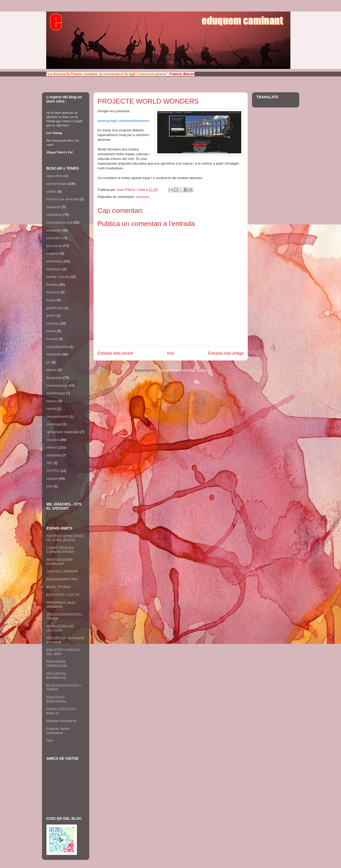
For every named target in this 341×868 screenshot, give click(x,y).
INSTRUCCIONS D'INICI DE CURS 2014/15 (65, 538)
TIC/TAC (53, 471)
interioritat (54, 354)
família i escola (58, 277)
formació (53, 292)
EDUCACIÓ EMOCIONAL (57, 699)
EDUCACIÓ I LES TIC (63, 595)
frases (51, 300)
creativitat (54, 230)
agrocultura (55, 176)
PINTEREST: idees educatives (61, 605)
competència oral (59, 222)
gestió (51, 316)
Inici (171, 353)
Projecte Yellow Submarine (58, 731)
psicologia (54, 424)
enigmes (53, 253)
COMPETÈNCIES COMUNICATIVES (61, 550)
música (52, 401)
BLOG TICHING (59, 587)
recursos (143, 197)
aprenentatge (57, 184)
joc (49, 362)
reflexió (52, 447)
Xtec (50, 740)
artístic (51, 192)
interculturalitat (58, 347)
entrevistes (55, 261)
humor (51, 331)
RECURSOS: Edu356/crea (57, 676)
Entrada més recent (116, 353)
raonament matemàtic (63, 432)
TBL (50, 463)
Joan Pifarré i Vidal (131, 190)
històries (53, 323)
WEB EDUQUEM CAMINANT (60, 562)
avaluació (54, 207)
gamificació (55, 308)
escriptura (54, 269)
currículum (54, 238)
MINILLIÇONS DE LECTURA (60, 628)
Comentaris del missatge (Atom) (182, 370)
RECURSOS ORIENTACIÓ (57, 664)
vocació (52, 479)
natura (51, 409)
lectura (52, 370)
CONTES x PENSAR (62, 571)
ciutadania (54, 215)
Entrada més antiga (226, 353)
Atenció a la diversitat (63, 199)
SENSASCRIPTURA (62, 579)
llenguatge (54, 378)
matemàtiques (57, 386)
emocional (54, 246)
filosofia (52, 285)
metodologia (56, 393)
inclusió (52, 339)
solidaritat (54, 455)
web (50, 486)
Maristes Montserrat (62, 721)
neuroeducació (58, 416)
